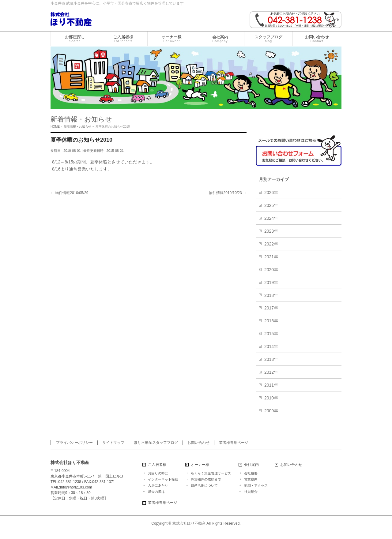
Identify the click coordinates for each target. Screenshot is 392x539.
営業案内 (251, 479)
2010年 (271, 398)
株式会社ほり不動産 (189, 523)
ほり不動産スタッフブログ (156, 443)
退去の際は (156, 492)
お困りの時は (158, 473)
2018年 (271, 295)
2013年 (271, 359)
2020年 (271, 270)
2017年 (271, 308)
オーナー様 (200, 465)
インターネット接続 (163, 479)
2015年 (271, 334)
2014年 (271, 346)
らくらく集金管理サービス (211, 473)
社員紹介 (251, 492)
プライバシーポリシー (74, 443)
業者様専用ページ (234, 443)
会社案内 (251, 465)
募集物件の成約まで (206, 479)
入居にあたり (158, 485)
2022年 (271, 244)
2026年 (271, 193)
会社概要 (251, 473)
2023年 (271, 231)
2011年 (271, 385)
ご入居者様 (157, 465)
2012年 (271, 372)
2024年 (271, 218)
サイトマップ (113, 443)
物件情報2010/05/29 (69, 193)
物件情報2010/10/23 (228, 193)
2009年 (271, 411)
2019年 (271, 283)
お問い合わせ (198, 443)
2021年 (271, 257)
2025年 (271, 205)
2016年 (271, 321)
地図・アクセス (256, 485)
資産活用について (204, 485)
